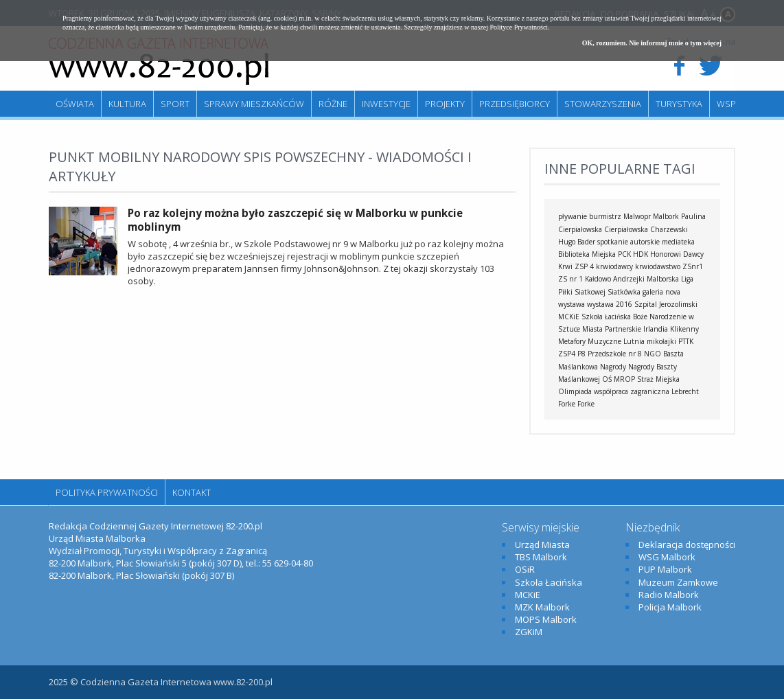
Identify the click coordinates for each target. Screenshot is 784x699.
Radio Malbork (669, 595)
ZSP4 (567, 354)
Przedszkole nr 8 (615, 354)
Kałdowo (598, 279)
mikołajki (661, 341)
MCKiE (569, 317)
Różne (333, 104)
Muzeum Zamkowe (678, 582)
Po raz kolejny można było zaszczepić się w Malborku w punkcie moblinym (295, 220)
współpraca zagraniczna (632, 391)
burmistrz (605, 216)
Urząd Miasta (542, 545)
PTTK (686, 341)
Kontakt (192, 492)
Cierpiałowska (626, 229)
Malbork (666, 216)
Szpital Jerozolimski (666, 304)
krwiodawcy (614, 266)
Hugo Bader (577, 242)
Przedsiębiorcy (515, 104)
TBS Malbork (541, 557)
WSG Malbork (667, 557)
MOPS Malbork (546, 619)
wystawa (572, 304)
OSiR (525, 569)
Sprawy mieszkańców (254, 104)
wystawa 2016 (610, 304)
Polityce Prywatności (519, 27)
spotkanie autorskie (629, 242)
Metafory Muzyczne (590, 341)
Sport (175, 104)
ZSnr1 (693, 266)
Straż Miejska (658, 379)
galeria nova (661, 292)
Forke (586, 404)
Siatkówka (624, 292)
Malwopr (637, 216)
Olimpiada (575, 391)
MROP (624, 379)
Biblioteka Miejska (587, 254)
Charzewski (669, 229)
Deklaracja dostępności (687, 545)
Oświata (75, 104)
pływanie (573, 216)
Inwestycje (386, 104)
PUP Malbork (665, 569)
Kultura (127, 104)
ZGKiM (529, 632)
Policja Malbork (670, 607)
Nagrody (613, 367)
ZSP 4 (584, 266)
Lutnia (634, 341)
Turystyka (679, 104)
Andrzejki (629, 279)
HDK (641, 254)
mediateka (678, 242)
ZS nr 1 (570, 279)
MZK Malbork (542, 607)
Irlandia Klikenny (671, 329)
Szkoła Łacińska (606, 317)
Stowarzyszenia (603, 104)
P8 (581, 354)
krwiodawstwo (658, 266)
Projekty (445, 104)
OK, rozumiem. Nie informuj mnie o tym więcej (652, 43)
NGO (653, 354)
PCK (624, 254)
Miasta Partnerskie (612, 329)
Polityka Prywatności (107, 492)
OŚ (607, 379)
